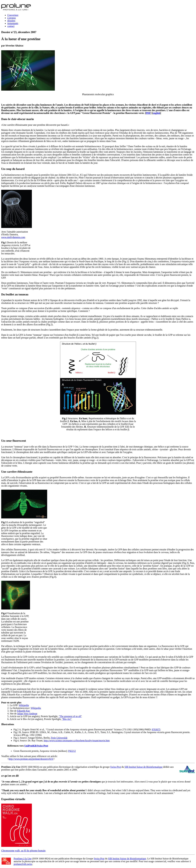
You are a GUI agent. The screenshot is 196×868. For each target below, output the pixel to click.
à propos (12, 18)
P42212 (72, 751)
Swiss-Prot (116, 767)
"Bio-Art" (67, 719)
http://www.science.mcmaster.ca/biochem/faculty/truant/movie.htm (77, 741)
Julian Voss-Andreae (27, 714)
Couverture (13, 15)
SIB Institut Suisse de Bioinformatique (143, 767)
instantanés (13, 23)
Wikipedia (24, 705)
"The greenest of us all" (70, 716)
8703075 (156, 729)
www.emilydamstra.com (13, 237)
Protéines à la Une (23, 859)
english (156, 113)
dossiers (11, 21)
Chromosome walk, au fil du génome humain (23, 851)
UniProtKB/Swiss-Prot (36, 746)
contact (11, 26)
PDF (148, 113)
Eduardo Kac (24, 711)
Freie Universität (59, 738)
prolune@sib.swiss (23, 864)
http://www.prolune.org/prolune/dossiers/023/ (31, 759)
